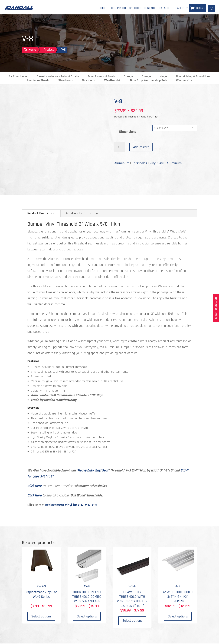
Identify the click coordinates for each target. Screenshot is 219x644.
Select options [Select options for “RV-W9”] (41, 617)
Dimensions (128, 132)
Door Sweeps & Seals (102, 77)
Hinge (163, 77)
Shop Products (120, 8)
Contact (150, 8)
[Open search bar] (212, 8)
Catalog (165, 8)
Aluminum (122, 164)
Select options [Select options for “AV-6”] (87, 617)
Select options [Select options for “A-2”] (178, 617)
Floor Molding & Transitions (193, 77)
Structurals (66, 81)
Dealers (179, 8)
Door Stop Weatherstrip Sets (149, 81)
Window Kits (184, 81)
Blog (137, 8)
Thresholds (89, 81)
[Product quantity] (120, 148)
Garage (128, 77)
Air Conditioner (18, 77)
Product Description (41, 214)
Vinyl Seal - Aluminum (166, 164)
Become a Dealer (216, 308)
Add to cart (141, 148)
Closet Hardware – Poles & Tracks (58, 77)
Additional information (82, 214)
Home (102, 8)
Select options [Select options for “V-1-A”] (132, 621)
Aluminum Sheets (38, 81)
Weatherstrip (113, 81)
